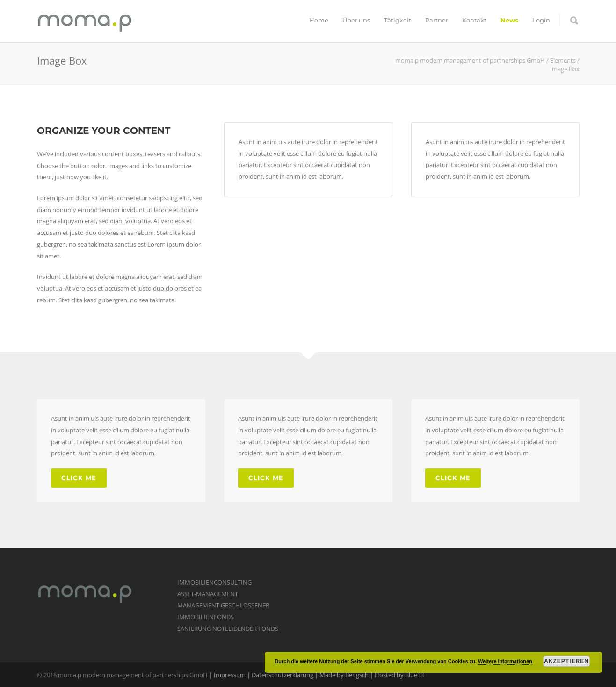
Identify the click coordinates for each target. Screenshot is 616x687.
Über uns (356, 20)
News (509, 20)
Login (541, 20)
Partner (437, 20)
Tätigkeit (398, 20)
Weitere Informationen (505, 661)
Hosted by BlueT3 (399, 675)
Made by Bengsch (344, 675)
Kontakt (474, 20)
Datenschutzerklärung (283, 675)
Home (319, 20)
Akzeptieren (566, 661)
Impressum (230, 675)
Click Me (79, 478)
